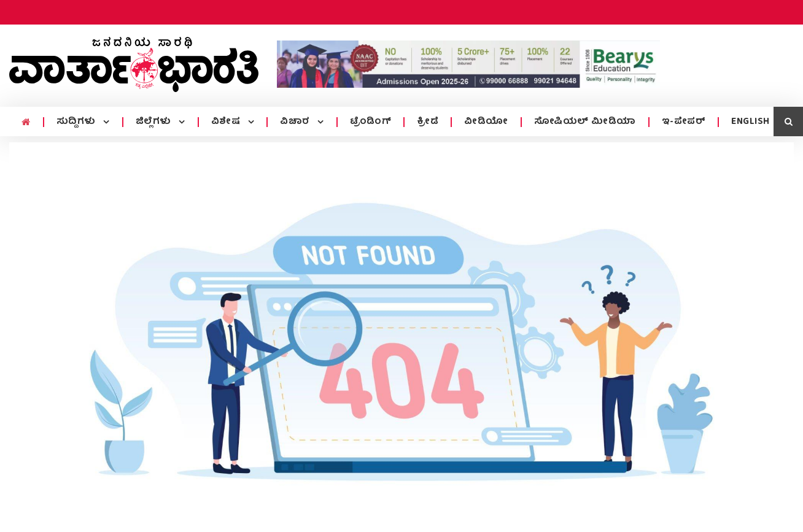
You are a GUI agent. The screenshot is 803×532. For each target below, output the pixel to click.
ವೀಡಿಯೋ (486, 122)
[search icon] (788, 121)
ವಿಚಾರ (296, 122)
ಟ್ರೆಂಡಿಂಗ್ (371, 122)
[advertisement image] (468, 64)
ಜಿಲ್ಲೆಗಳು (155, 122)
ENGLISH (751, 122)
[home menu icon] (26, 123)
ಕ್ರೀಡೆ (428, 122)
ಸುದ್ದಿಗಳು (78, 122)
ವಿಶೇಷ (227, 122)
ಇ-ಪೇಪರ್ (684, 122)
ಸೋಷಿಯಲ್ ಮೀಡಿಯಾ (585, 122)
